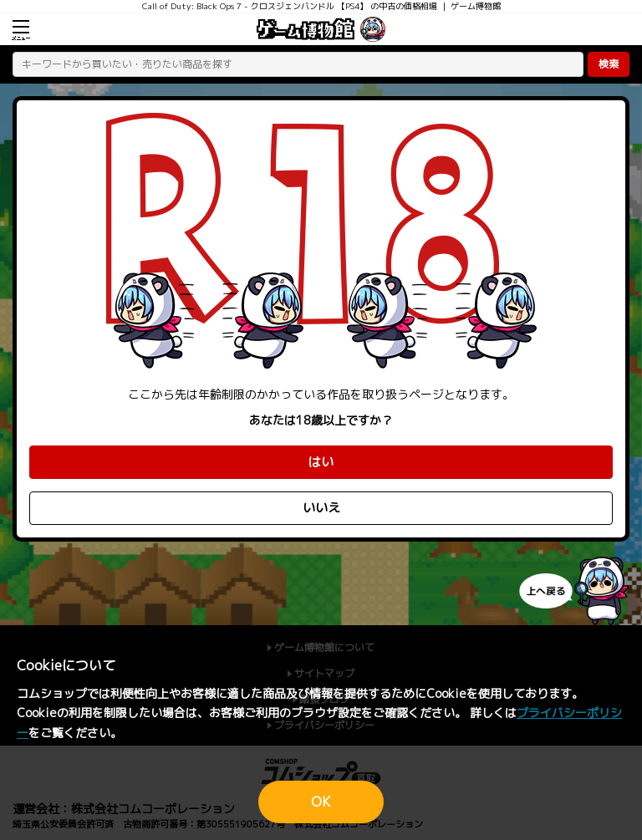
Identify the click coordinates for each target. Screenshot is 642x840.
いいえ (321, 508)
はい (321, 462)
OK (321, 802)
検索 (609, 64)
